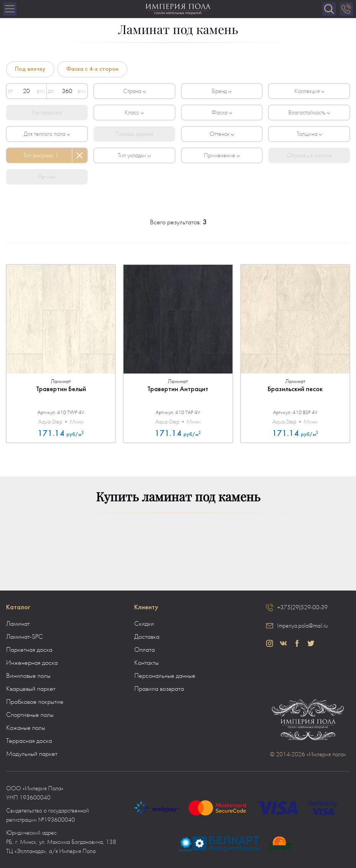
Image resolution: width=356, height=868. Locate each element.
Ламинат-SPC (24, 637)
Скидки (144, 624)
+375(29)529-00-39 (302, 607)
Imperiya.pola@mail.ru (302, 626)
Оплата (145, 650)
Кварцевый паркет (31, 689)
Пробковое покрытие (35, 702)
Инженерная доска (32, 663)
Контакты (146, 663)
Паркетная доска (29, 650)
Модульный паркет (32, 754)
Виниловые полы (28, 676)
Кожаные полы (26, 728)
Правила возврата (159, 689)
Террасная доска (29, 741)
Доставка (147, 637)
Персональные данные (165, 676)
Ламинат (18, 624)
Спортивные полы (30, 715)
